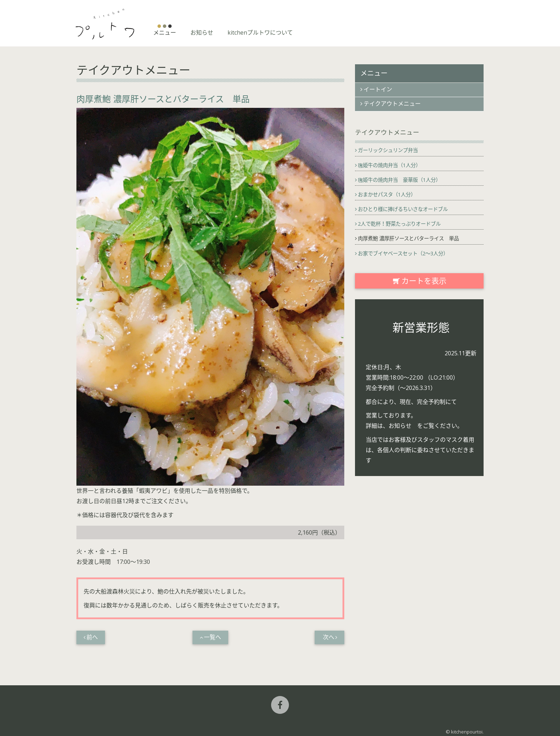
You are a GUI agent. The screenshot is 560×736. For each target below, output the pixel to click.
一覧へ (212, 637)
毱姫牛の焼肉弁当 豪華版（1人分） (399, 180)
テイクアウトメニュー (392, 104)
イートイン (378, 89)
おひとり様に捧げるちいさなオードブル (403, 209)
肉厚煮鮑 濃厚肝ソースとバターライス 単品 (408, 238)
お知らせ (202, 32)
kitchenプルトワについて (260, 32)
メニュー (165, 32)
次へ (329, 637)
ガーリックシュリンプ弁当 (388, 150)
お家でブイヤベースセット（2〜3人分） (403, 253)
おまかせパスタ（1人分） (387, 194)
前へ (92, 637)
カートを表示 (419, 281)
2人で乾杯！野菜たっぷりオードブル (399, 224)
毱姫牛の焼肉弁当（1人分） (389, 165)
